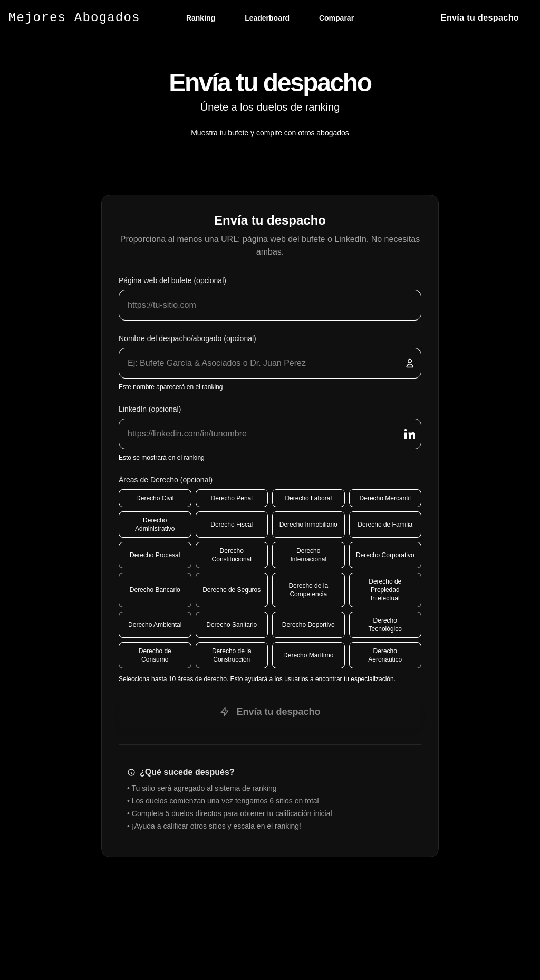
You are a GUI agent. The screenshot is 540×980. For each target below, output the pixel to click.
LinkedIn (150, 409)
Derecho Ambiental (155, 625)
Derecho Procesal (155, 555)
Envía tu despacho (270, 712)
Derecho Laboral (308, 498)
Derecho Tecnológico (385, 625)
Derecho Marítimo (308, 655)
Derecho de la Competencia (308, 590)
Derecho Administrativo (155, 525)
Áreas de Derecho (166, 480)
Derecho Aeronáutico (385, 655)
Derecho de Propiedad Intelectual (385, 590)
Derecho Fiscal (232, 525)
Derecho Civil (155, 498)
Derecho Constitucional (232, 555)
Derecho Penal (232, 498)
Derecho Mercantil (385, 498)
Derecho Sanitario (232, 625)
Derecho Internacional (308, 555)
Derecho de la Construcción (232, 655)
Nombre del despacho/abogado (187, 338)
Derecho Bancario (155, 590)
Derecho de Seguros (232, 590)
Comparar (336, 18)
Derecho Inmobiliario (308, 525)
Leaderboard (267, 18)
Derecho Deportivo (308, 625)
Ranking (201, 18)
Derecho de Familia (385, 525)
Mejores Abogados (74, 18)
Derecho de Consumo (155, 655)
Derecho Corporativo (385, 555)
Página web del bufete (172, 280)
